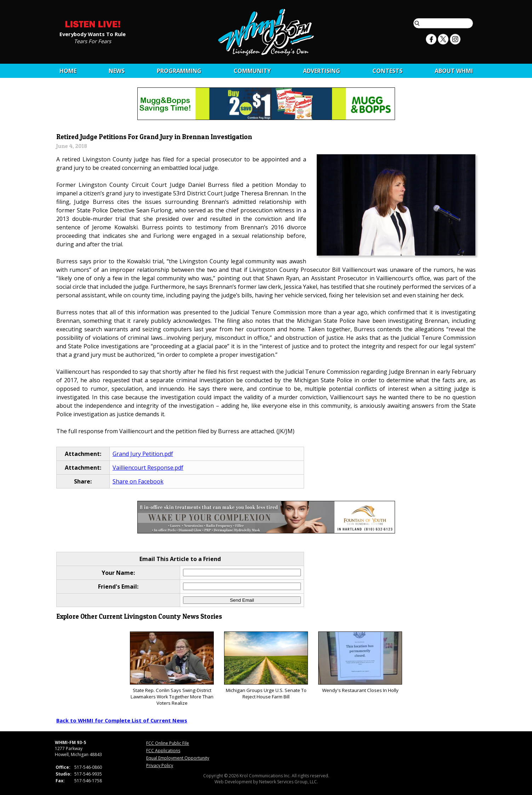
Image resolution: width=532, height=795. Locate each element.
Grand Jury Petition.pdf (143, 454)
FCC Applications (163, 751)
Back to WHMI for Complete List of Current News (122, 720)
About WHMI (454, 71)
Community (252, 71)
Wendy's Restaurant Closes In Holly (360, 662)
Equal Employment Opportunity (178, 758)
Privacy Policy (160, 765)
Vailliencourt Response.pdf (148, 468)
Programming (179, 71)
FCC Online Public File (168, 743)
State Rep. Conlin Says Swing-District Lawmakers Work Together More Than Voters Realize (172, 669)
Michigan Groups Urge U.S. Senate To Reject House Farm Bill (266, 666)
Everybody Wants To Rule (93, 34)
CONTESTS (387, 71)
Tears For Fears (93, 41)
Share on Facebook (138, 481)
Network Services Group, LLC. (288, 782)
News (117, 71)
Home (68, 71)
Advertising (322, 71)
